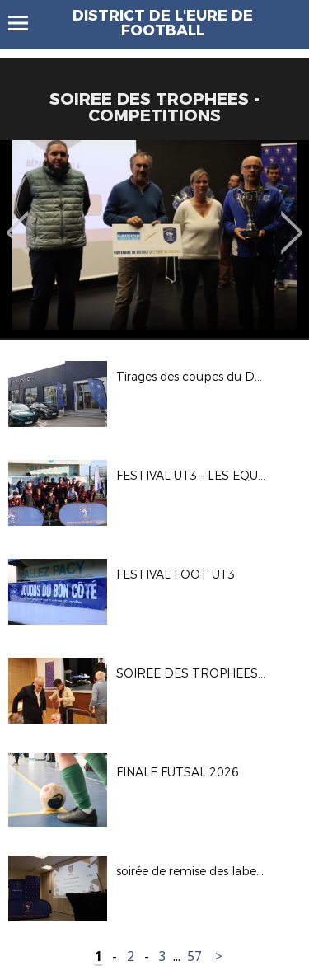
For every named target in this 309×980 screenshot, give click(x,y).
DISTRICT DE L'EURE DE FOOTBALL (163, 23)
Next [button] (292, 221)
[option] (154, 239)
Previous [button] (18, 221)
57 (194, 957)
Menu (26, 23)
